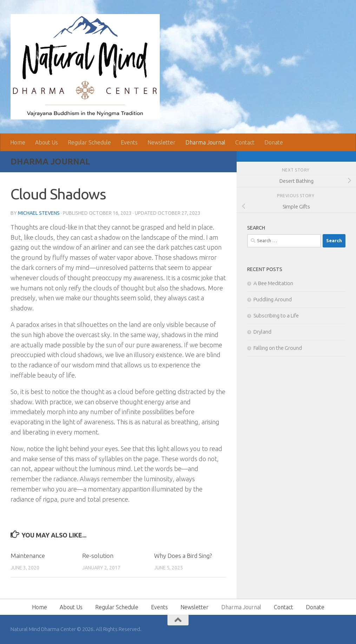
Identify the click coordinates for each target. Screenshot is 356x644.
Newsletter (161, 142)
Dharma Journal (205, 142)
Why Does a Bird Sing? (183, 556)
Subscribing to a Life (276, 315)
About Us (47, 142)
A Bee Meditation (273, 283)
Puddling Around (273, 299)
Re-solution (98, 556)
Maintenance (28, 556)
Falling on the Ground (278, 348)
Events (129, 142)
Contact (245, 142)
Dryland (262, 332)
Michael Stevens (39, 213)
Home (18, 142)
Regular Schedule (89, 142)
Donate (274, 142)
